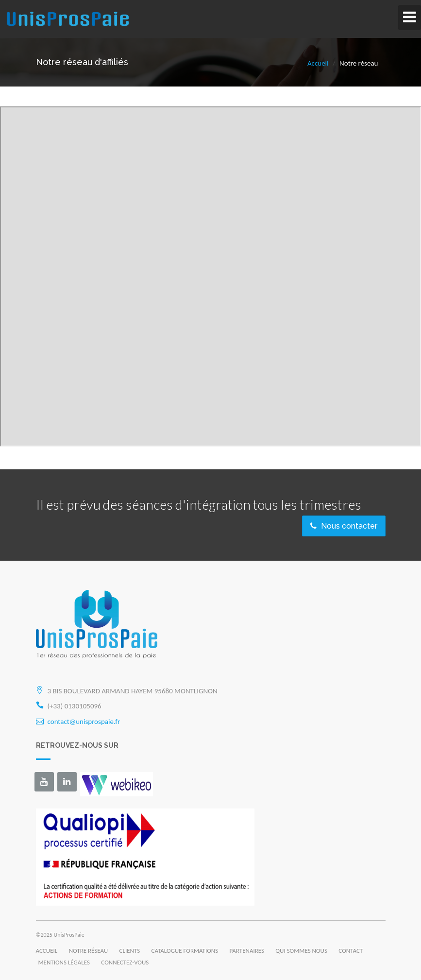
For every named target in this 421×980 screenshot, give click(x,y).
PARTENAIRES (247, 951)
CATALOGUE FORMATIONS (185, 951)
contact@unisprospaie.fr (84, 722)
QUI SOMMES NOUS (301, 951)
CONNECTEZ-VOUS (125, 962)
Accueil (318, 63)
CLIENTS (130, 951)
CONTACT (351, 951)
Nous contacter (344, 526)
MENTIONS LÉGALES (64, 962)
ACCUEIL (47, 951)
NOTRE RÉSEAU (88, 951)
